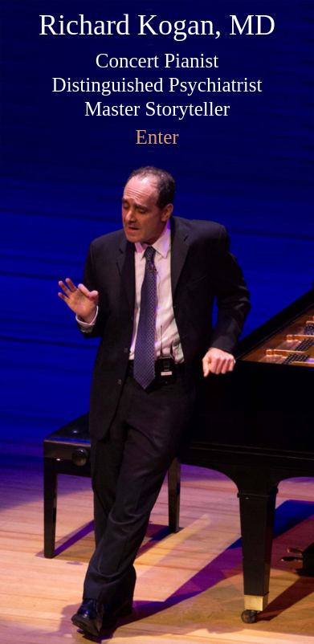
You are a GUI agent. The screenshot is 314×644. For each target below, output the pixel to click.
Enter (157, 137)
